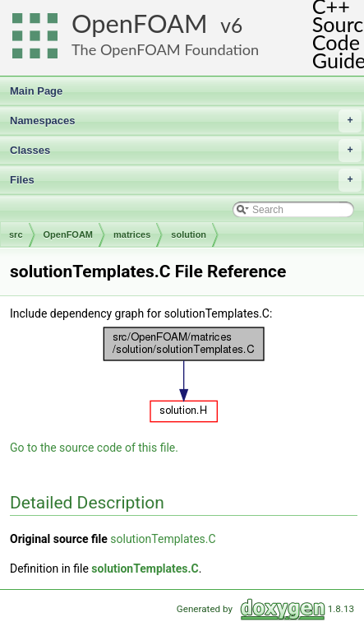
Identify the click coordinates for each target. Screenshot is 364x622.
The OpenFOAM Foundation (165, 49)
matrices (132, 234)
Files (186, 180)
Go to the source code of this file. (94, 448)
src (16, 234)
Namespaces (186, 121)
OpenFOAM (140, 23)
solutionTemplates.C (163, 539)
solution (189, 234)
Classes (186, 151)
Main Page (36, 91)
